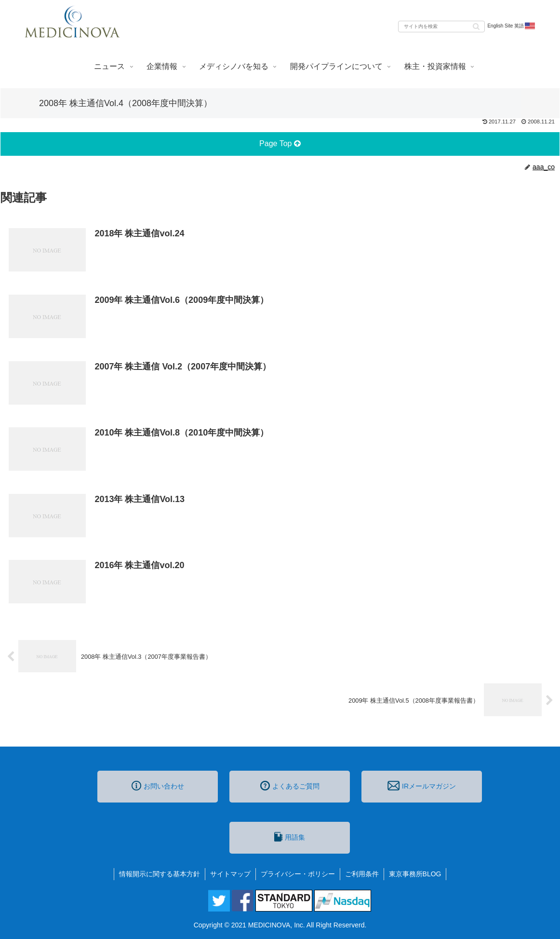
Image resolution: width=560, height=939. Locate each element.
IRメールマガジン (422, 786)
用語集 (290, 837)
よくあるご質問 (290, 786)
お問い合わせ (158, 786)
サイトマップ (230, 874)
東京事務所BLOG (415, 874)
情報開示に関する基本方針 (160, 874)
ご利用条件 (362, 874)
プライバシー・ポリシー (298, 874)
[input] (441, 27)
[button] (476, 26)
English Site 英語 (512, 26)
